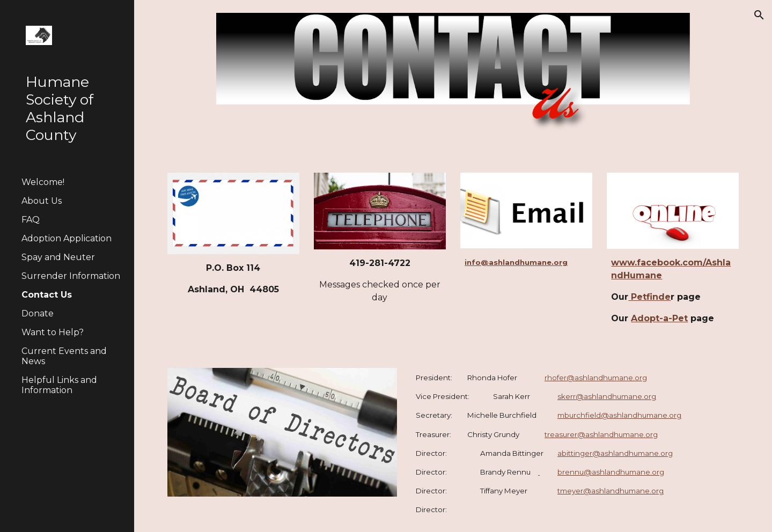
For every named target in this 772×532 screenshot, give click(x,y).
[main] (233, 279)
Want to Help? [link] (53, 332)
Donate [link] (38, 313)
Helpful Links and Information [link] (59, 385)
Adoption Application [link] (67, 238)
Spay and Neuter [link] (58, 257)
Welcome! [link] (43, 182)
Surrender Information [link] (71, 276)
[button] (759, 15)
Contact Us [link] (47, 295)
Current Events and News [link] (64, 356)
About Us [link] (42, 201)
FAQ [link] (31, 220)
